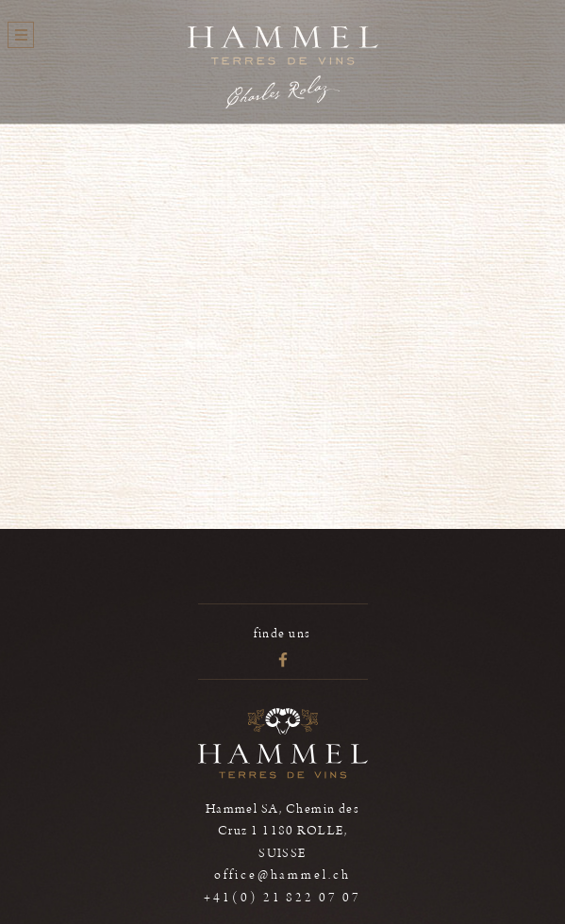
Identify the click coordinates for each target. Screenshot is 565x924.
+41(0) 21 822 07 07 (282, 898)
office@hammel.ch (282, 875)
